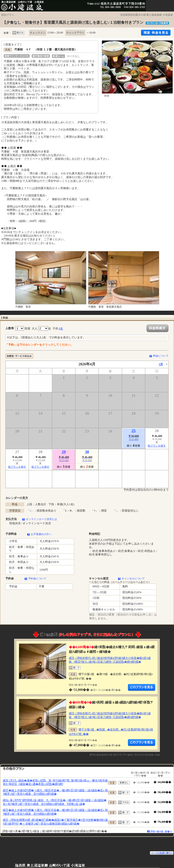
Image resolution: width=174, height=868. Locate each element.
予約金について (37, 578)
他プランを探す (157, 446)
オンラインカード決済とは (41, 519)
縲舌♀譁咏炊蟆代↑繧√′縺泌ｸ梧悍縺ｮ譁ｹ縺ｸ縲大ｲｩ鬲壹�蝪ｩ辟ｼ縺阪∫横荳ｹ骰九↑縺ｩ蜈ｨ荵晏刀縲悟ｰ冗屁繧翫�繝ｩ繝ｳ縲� (110, 660)
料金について (161, 356)
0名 (61, 329)
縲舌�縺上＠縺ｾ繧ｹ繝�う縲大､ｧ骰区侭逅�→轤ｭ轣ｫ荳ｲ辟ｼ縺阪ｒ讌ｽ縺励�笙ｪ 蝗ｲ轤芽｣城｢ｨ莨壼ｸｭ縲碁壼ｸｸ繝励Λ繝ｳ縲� (55, 792)
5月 (161, 364)
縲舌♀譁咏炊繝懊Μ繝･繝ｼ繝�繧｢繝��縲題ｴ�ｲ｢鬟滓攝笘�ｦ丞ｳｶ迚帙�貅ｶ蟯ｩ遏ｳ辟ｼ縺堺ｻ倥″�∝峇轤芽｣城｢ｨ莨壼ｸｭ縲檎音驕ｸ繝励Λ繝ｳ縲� (55, 822)
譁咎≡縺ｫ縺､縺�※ (161, 831)
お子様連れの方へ (41, 534)
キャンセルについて (133, 578)
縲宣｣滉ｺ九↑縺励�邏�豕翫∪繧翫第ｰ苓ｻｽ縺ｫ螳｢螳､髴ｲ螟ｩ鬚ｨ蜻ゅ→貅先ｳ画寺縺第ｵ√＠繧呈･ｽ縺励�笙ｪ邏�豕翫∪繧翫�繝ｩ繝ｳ (55, 782)
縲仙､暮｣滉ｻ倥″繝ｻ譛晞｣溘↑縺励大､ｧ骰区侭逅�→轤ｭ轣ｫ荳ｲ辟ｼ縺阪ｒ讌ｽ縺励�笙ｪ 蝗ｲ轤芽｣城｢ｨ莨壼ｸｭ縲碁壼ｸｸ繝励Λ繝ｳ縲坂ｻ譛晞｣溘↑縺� (55, 802)
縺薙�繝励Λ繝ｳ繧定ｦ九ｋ (142, 688)
